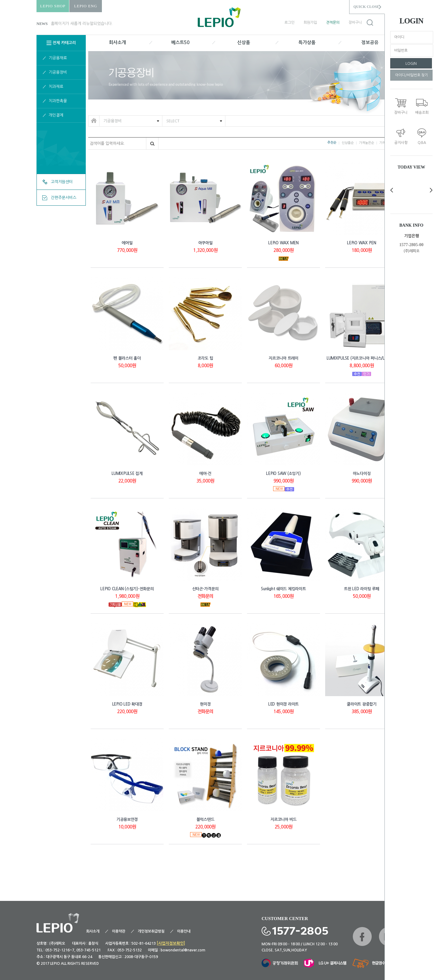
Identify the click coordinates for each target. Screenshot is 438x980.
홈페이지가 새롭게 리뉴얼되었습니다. (82, 24)
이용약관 (119, 931)
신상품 (244, 42)
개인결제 (56, 115)
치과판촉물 (58, 101)
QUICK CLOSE (366, 7)
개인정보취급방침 (151, 931)
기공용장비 (58, 72)
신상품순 (348, 143)
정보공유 (370, 42)
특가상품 (307, 42)
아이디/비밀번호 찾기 (412, 75)
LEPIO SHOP (53, 6)
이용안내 (184, 931)
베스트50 (180, 42)
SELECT (173, 119)
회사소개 (117, 42)
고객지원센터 (62, 182)
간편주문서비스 (64, 198)
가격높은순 (367, 143)
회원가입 (310, 23)
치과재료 (56, 87)
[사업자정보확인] (171, 943)
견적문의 (333, 23)
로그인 (289, 23)
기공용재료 (58, 58)
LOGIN (411, 64)
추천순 (332, 143)
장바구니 (355, 23)
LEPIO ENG (86, 6)
